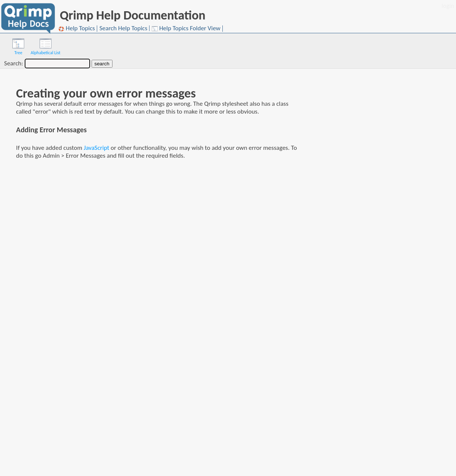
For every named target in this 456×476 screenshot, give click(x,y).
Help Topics (77, 29)
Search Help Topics (123, 28)
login (448, 6)
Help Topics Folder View (186, 29)
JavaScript (96, 148)
